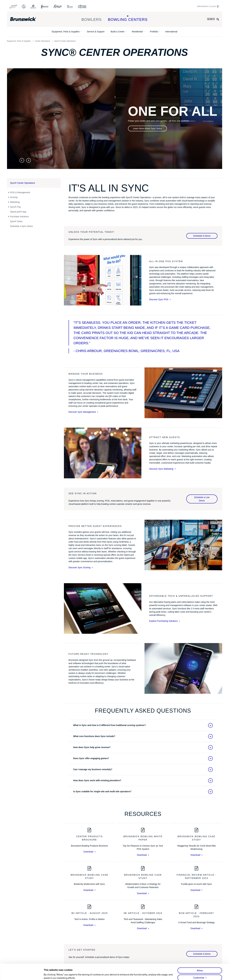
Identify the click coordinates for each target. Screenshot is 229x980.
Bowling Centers (128, 18)
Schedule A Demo (202, 236)
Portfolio (154, 32)
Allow (200, 959)
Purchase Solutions (20, 217)
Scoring (14, 197)
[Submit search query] (218, 19)
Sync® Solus (16, 221)
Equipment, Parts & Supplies (66, 32)
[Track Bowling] (70, 7)
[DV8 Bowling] (24, 7)
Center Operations (43, 41)
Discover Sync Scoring (81, 567)
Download (89, 852)
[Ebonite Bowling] (33, 7)
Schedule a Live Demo (202, 499)
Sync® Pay (16, 207)
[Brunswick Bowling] (28, 19)
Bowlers (92, 18)
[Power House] (82, 7)
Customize (199, 966)
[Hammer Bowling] (45, 7)
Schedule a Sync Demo (22, 226)
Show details (51, 974)
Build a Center (118, 32)
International (171, 32)
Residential (137, 32)
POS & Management (20, 192)
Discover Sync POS (160, 299)
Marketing (15, 202)
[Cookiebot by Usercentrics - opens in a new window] (23, 974)
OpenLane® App (18, 212)
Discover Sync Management (83, 412)
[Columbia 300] (13, 7)
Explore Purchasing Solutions (165, 621)
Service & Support (96, 32)
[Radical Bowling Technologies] (58, 7)
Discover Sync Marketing (162, 469)
